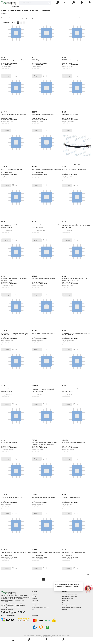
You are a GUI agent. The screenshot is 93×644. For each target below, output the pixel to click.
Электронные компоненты (69, 594)
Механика (65, 601)
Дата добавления (8, 23)
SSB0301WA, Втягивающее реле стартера (74, 60)
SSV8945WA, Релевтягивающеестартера (73, 552)
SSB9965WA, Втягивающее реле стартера (74, 388)
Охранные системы (68, 598)
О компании (35, 601)
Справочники (35, 603)
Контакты (34, 598)
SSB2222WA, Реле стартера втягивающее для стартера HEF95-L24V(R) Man (75, 280)
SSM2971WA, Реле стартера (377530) (12, 497)
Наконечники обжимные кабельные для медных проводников (19, 18)
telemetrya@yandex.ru (7, 609)
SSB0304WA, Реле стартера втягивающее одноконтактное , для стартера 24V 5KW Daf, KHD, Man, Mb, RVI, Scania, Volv (76, 226)
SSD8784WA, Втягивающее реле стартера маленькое (16, 552)
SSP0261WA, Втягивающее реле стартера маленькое (46, 169)
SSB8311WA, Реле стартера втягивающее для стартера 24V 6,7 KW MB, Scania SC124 (44, 444)
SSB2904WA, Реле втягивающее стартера (43, 279)
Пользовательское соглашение (40, 607)
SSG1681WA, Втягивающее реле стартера (13, 169)
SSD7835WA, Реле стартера (9, 443)
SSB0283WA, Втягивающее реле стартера (43, 333)
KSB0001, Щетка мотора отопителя (41, 60)
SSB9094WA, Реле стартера (70, 115)
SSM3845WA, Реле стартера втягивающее (74, 443)
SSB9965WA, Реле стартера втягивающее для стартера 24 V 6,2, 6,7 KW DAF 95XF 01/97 (44, 389)
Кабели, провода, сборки (69, 605)
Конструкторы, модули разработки (72, 607)
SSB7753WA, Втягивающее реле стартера (43, 115)
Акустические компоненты (69, 596)
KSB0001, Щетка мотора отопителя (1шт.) (13, 60)
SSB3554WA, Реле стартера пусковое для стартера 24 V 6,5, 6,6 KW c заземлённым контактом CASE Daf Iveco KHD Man (16, 335)
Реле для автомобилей (85, 18)
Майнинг (65, 609)
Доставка (34, 594)
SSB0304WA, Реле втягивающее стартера (13, 388)
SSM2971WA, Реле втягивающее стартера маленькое (46, 552)
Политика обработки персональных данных (13, 600)
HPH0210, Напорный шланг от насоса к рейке (75, 169)
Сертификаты (35, 605)
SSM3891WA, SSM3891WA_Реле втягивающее (14, 115)
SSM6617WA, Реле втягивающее (71, 497)
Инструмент (66, 603)
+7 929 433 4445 (5, 602)
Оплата (34, 596)
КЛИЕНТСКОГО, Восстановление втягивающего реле (46, 224)
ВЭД (33, 609)
